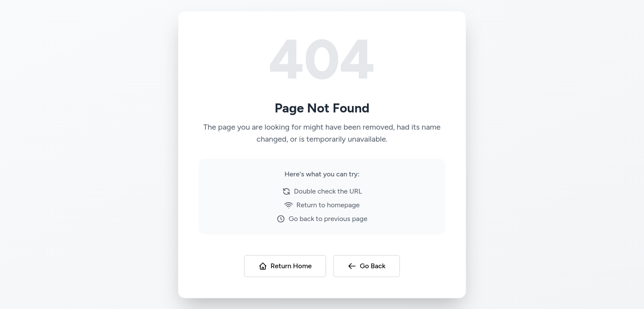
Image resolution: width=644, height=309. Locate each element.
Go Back (367, 266)
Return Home (285, 266)
